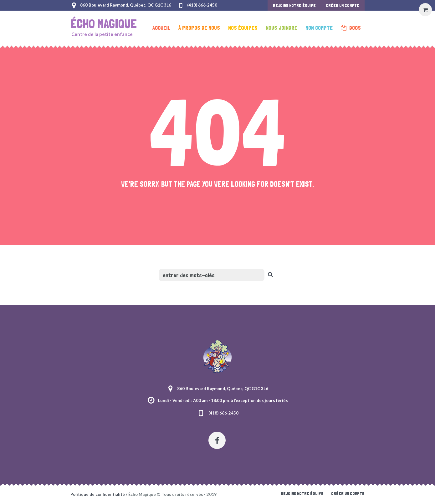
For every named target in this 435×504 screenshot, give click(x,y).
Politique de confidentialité (98, 494)
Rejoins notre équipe (302, 493)
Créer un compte (348, 493)
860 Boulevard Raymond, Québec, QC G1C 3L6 (126, 5)
